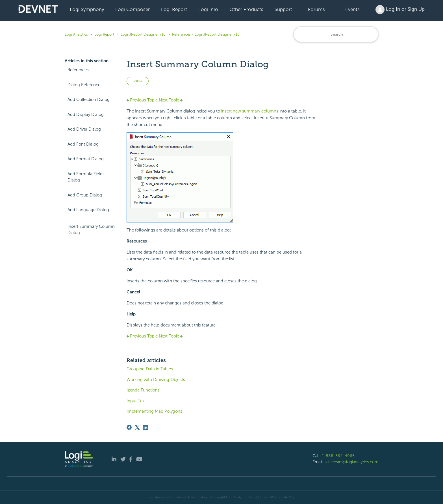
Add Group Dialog (85, 195)
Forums (316, 9)
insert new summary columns (250, 111)
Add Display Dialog (86, 114)
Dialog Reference (84, 85)
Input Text (136, 401)
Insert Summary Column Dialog (91, 230)
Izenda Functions (143, 390)
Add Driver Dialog (84, 129)
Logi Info (208, 9)
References (78, 70)
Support (283, 9)
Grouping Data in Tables (150, 369)
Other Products (246, 9)
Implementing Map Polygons (154, 411)
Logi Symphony (87, 9)
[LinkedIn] (146, 427)
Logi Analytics (76, 34)
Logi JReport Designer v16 (143, 34)
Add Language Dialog (88, 210)
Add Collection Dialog (89, 99)
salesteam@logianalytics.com (351, 462)
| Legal (252, 497)
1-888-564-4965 (338, 456)
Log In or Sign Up (400, 10)
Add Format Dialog (86, 159)
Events (352, 9)
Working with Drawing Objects (156, 380)
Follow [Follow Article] (138, 81)
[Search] (336, 34)
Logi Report (174, 9)
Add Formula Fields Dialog (86, 177)
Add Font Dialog (83, 144)
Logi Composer (133, 9)
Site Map (289, 497)
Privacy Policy (270, 497)
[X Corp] (137, 427)
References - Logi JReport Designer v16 (206, 34)
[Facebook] (129, 427)
